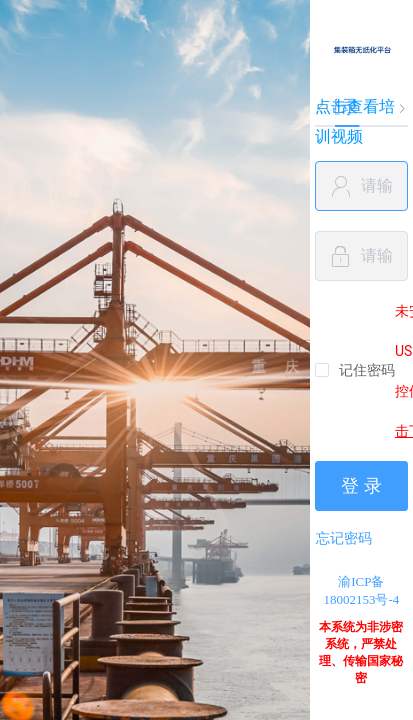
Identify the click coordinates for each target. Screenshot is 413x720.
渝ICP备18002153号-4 (361, 590)
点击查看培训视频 (355, 121)
